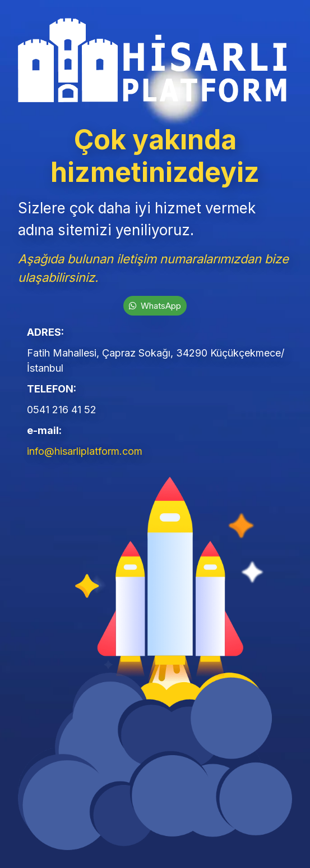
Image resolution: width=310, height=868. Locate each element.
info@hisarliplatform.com (85, 451)
